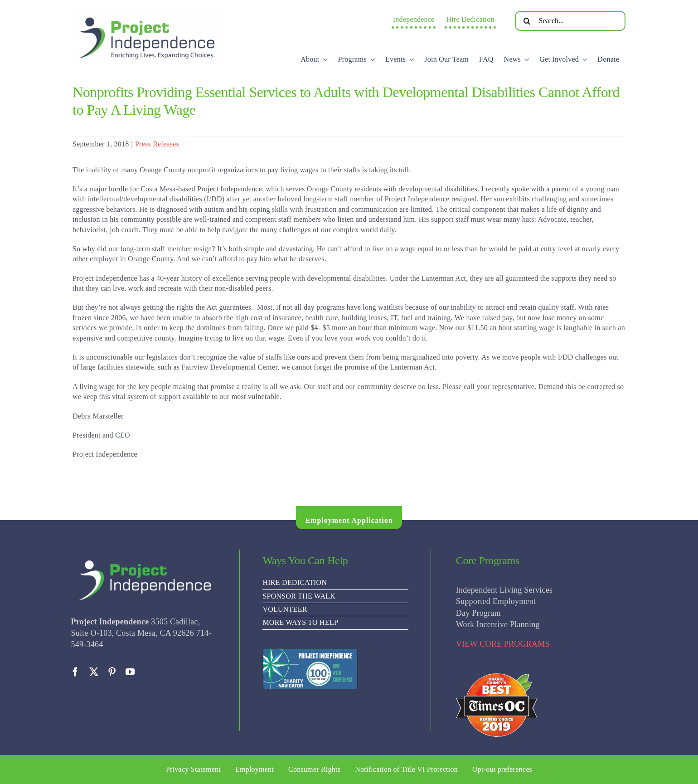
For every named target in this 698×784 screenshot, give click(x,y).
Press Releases (157, 144)
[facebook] (75, 672)
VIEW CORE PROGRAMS (503, 644)
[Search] (527, 21)
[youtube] (130, 672)
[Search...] (570, 21)
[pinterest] (112, 672)
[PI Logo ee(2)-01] (147, 12)
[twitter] (94, 672)
